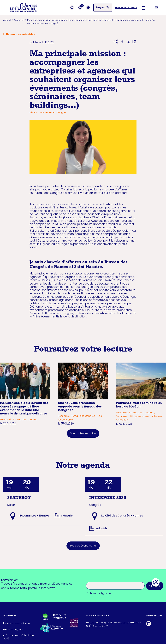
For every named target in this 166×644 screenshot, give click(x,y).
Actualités (19, 20)
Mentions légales (13, 629)
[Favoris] (80, 8)
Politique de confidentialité (18, 635)
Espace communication (17, 623)
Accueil (7, 20)
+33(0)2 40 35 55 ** (97, 626)
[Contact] (88, 8)
